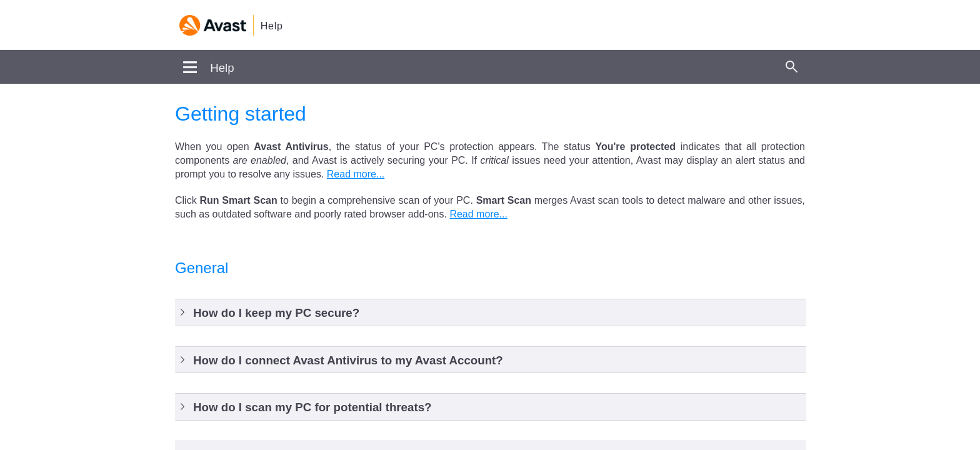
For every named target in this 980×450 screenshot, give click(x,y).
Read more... (356, 174)
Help (272, 26)
